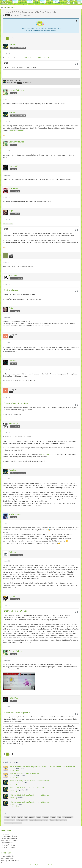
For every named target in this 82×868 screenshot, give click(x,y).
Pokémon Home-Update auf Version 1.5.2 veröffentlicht (29, 781)
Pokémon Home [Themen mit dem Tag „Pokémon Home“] (9, 820)
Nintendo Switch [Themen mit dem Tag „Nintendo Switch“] (68, 817)
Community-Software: (41, 865)
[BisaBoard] (5, 3)
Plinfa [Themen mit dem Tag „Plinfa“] (13, 817)
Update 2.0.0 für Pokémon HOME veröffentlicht (35, 58)
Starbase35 (9, 224)
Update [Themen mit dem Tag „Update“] (7, 817)
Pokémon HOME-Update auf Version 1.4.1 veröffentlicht (29, 795)
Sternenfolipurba (17, 130)
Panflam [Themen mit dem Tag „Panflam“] (46, 817)
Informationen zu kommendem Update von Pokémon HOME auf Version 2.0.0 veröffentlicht (42, 767)
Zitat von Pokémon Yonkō (15, 611)
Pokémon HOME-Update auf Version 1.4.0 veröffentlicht (29, 802)
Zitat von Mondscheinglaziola (17, 712)
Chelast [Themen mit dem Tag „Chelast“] (53, 817)
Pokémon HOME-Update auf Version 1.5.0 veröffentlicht (29, 788)
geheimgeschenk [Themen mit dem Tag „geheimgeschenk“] (22, 820)
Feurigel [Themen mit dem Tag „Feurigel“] (20, 817)
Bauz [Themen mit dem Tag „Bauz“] (59, 817)
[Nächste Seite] (13, 39)
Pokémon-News (14, 771)
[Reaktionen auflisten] (5, 135)
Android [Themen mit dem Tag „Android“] (32, 817)
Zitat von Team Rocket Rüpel (17, 403)
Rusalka (16, 15)
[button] (79, 3)
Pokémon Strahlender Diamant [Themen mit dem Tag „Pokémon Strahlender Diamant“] (39, 820)
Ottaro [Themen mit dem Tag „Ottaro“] (39, 817)
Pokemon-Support (48, 455)
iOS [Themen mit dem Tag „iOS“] (26, 817)
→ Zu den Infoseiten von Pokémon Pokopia (41, 30)
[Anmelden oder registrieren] (74, 3)
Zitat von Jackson (11, 290)
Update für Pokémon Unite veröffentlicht (24, 774)
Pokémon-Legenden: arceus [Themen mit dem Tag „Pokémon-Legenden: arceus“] (13, 823)
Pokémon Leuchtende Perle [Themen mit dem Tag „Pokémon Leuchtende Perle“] (59, 820)
